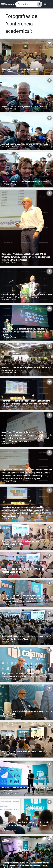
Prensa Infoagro (10, 109)
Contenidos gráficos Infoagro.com (17, 71)
